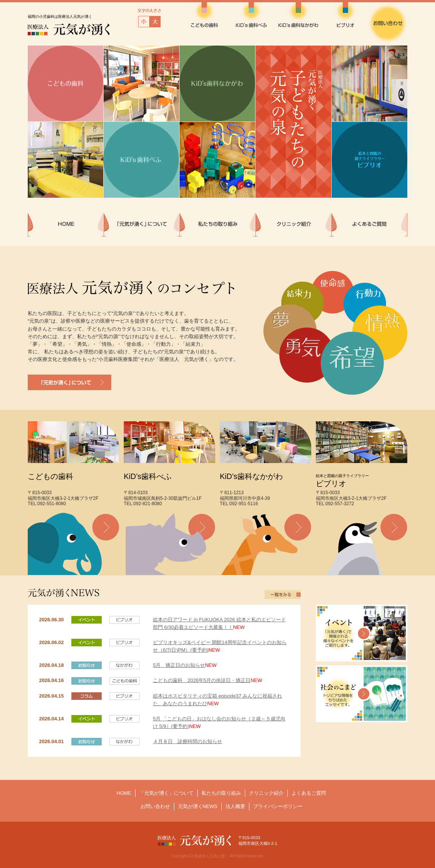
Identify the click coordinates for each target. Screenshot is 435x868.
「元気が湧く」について (166, 793)
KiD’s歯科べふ (148, 476)
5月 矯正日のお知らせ (179, 665)
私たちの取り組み (221, 793)
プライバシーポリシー (278, 806)
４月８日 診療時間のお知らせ (188, 741)
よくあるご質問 (309, 793)
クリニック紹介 (266, 793)
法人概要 (235, 806)
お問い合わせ (155, 806)
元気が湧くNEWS (198, 806)
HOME (124, 793)
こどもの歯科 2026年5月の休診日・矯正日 (202, 680)
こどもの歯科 (50, 476)
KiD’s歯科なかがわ (251, 476)
